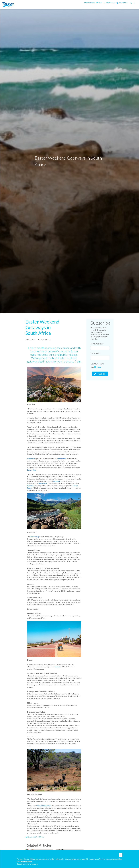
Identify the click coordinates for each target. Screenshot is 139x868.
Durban (57, 667)
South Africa (44, 340)
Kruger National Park (44, 806)
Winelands (57, 481)
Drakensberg (35, 537)
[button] (121, 855)
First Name (96, 353)
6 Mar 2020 (30, 340)
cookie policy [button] (27, 861)
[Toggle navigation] (135, 3)
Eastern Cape (32, 470)
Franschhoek (43, 484)
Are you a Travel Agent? (97, 364)
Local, (30, 837)
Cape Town (31, 459)
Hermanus (31, 486)
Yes (92, 367)
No (100, 367)
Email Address (97, 344)
